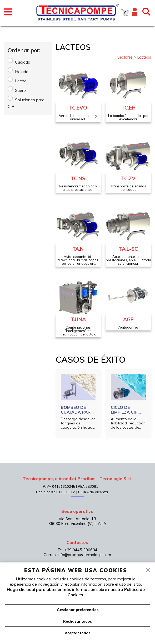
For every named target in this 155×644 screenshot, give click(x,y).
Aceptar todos (77, 633)
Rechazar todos (77, 621)
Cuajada (23, 62)
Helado (22, 72)
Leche (21, 81)
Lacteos (144, 57)
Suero (20, 90)
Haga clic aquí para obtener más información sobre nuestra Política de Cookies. (76, 592)
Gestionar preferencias (78, 610)
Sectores (127, 57)
